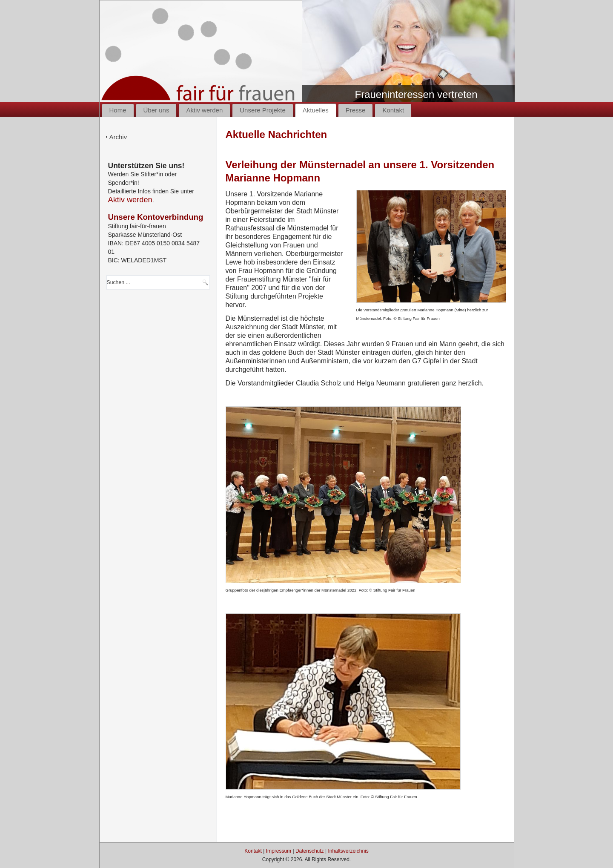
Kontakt (393, 110)
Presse (356, 110)
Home (118, 110)
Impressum (279, 851)
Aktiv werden (204, 110)
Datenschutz (310, 851)
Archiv (118, 137)
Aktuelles (316, 110)
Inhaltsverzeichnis (348, 851)
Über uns (156, 110)
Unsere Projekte (263, 110)
